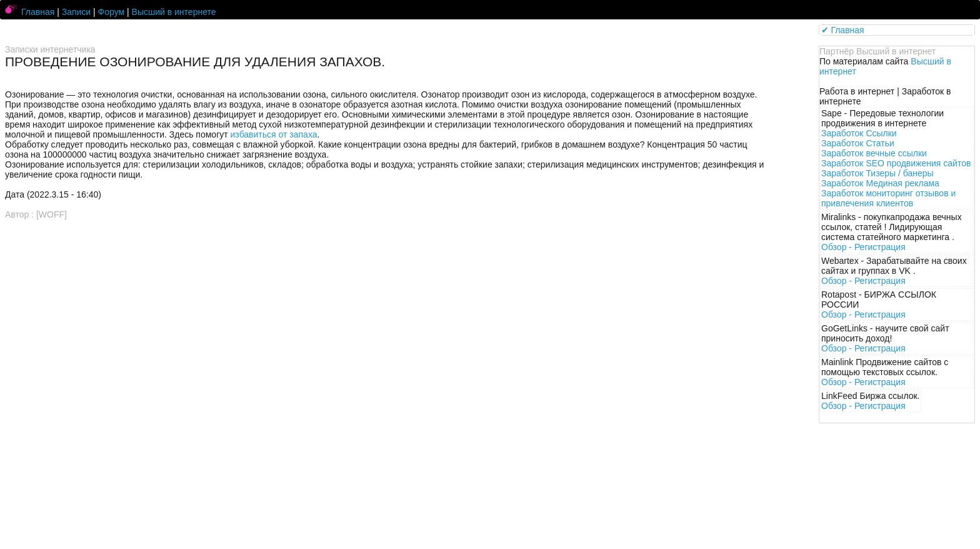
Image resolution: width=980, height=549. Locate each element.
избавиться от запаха (274, 134)
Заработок (859, 133)
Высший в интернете (174, 12)
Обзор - (863, 247)
